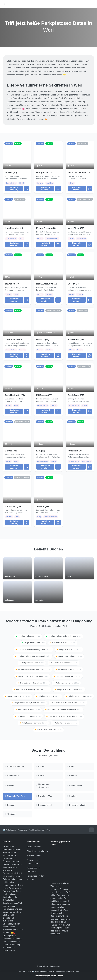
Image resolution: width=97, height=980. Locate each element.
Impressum (55, 967)
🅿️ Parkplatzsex (9, 831)
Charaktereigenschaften (37, 852)
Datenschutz (43, 967)
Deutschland (22, 831)
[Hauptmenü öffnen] (4, 4)
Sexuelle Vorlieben (35, 857)
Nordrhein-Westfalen (37, 831)
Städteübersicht (34, 848)
